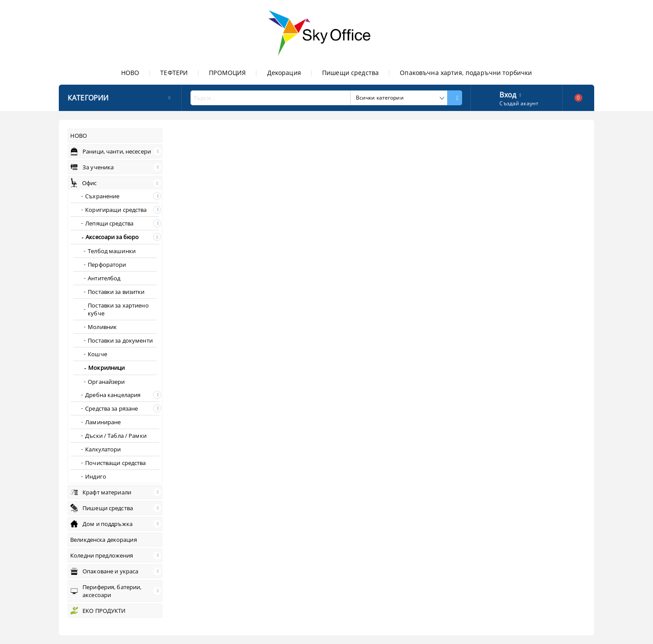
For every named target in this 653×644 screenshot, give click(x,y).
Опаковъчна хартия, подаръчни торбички (466, 73)
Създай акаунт (519, 103)
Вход (508, 94)
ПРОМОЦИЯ (227, 73)
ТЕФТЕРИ (174, 73)
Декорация (284, 73)
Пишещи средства (350, 73)
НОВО (130, 73)
